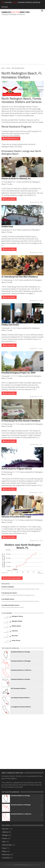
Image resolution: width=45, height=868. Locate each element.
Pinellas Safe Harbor (10, 325)
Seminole (15, 631)
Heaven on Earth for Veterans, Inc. (16, 178)
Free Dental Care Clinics (9, 593)
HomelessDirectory (16, 12)
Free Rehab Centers (8, 599)
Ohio (4, 842)
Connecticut (6, 858)
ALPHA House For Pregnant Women (17, 469)
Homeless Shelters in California (21, 670)
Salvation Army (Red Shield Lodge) (16, 517)
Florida (8, 68)
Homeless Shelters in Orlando (20, 679)
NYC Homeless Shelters (18, 688)
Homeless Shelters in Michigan (21, 661)
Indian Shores (16, 640)
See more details (9, 199)
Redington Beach (17, 621)
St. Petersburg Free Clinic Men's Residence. (20, 277)
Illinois (4, 851)
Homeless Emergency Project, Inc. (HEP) (18, 373)
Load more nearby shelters (12, 578)
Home (3, 68)
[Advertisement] (22, 41)
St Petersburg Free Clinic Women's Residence (21, 421)
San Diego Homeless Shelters (20, 698)
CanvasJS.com (40, 573)
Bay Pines (15, 636)
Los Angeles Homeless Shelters (21, 707)
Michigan (5, 835)
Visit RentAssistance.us (11, 138)
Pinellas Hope (7, 226)
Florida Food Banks (8, 587)
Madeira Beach (16, 626)
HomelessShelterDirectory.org (22, 865)
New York (5, 829)
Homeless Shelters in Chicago (20, 652)
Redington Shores (17, 616)
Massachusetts (7, 845)
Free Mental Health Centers (10, 605)
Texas (4, 848)
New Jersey (6, 854)
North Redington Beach (18, 68)
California (5, 832)
